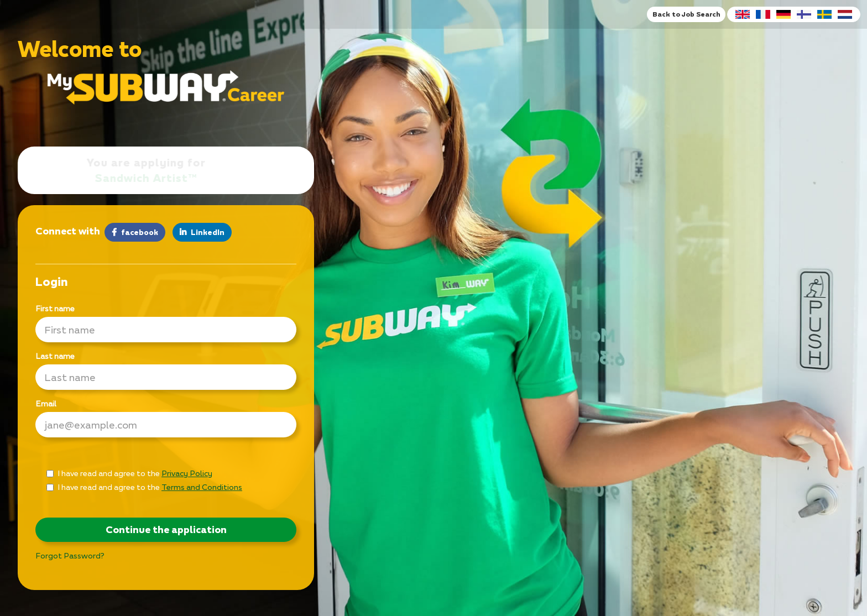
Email (46, 403)
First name (55, 308)
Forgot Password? (70, 555)
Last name (55, 356)
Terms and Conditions (202, 487)
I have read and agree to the (129, 473)
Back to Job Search (686, 14)
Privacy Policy (187, 473)
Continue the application (166, 529)
